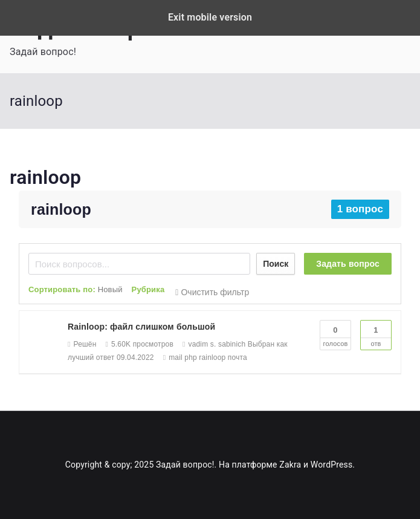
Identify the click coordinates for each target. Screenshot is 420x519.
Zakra (290, 465)
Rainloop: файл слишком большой (141, 327)
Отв (376, 334)
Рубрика (148, 289)
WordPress (331, 465)
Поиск (276, 264)
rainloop (45, 177)
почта (237, 357)
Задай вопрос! (185, 465)
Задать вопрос (348, 264)
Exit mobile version (210, 17)
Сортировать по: (76, 289)
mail (176, 357)
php (191, 357)
